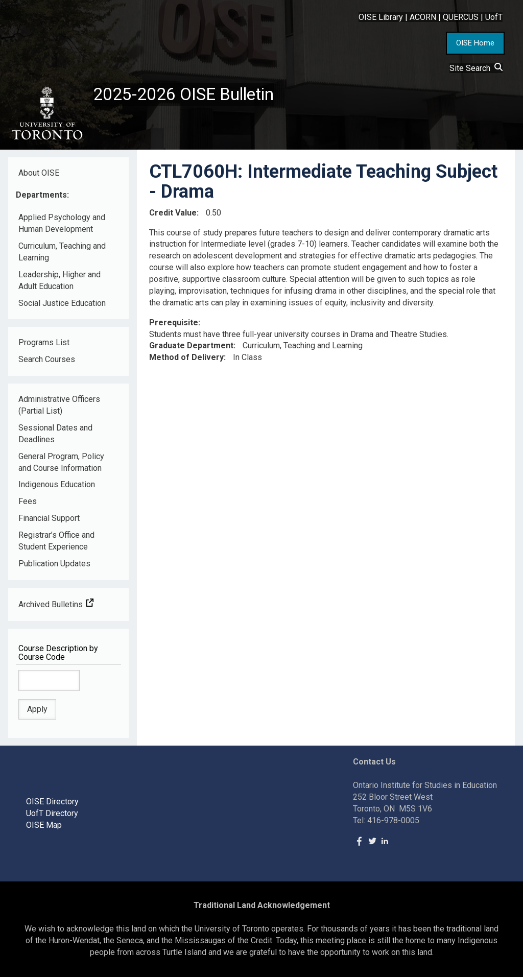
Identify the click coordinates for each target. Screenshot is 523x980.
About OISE (39, 175)
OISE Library (381, 17)
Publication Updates (54, 567)
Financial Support (49, 521)
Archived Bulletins (56, 607)
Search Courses (47, 362)
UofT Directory (52, 816)
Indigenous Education (57, 487)
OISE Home (475, 43)
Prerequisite (174, 325)
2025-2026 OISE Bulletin (190, 95)
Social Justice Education (62, 306)
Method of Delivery (186, 360)
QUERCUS (461, 17)
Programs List (44, 345)
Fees (28, 504)
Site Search (476, 68)
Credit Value (173, 215)
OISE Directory (52, 805)
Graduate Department (191, 349)
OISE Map (44, 828)
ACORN (423, 17)
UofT (494, 17)
